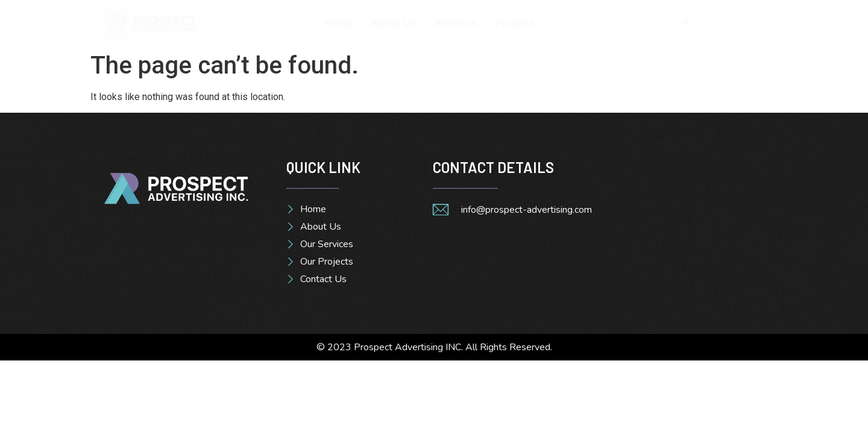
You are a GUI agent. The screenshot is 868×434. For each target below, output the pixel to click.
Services (455, 23)
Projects (514, 23)
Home (338, 23)
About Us (394, 23)
